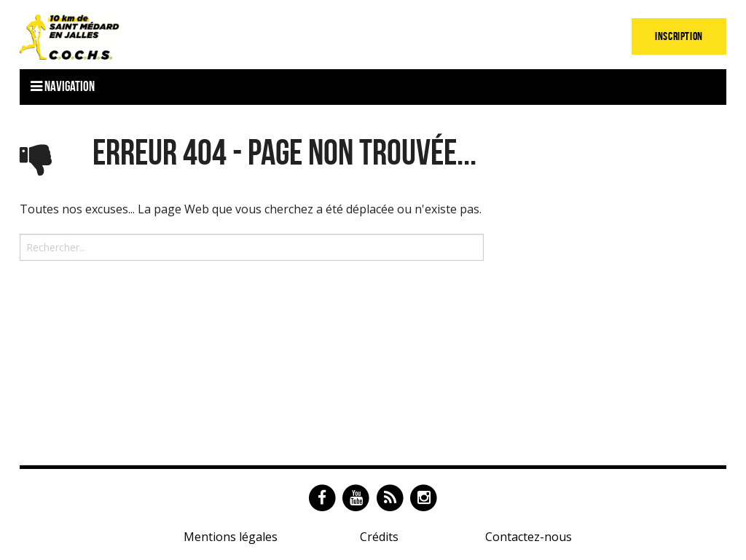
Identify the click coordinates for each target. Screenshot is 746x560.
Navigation (63, 86)
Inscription (679, 36)
